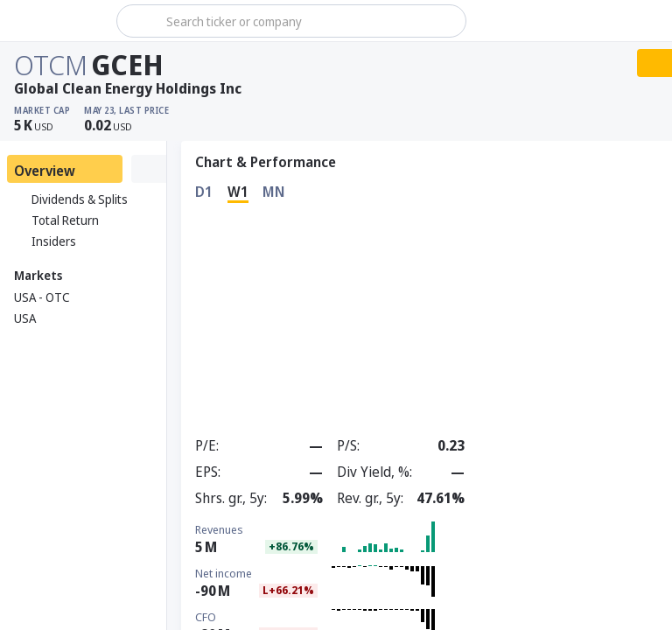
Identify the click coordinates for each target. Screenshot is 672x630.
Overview (45, 171)
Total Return (56, 220)
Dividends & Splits (71, 199)
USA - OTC (42, 297)
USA (25, 318)
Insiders (45, 241)
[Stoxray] (56, 21)
